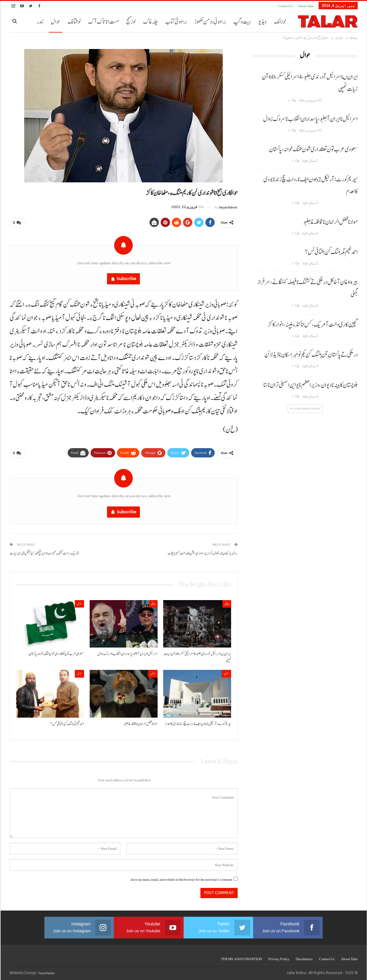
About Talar (306, 6)
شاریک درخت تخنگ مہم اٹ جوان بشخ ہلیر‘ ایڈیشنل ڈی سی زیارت (44, 551)
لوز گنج (131, 22)
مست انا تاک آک (103, 22)
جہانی (227, 601)
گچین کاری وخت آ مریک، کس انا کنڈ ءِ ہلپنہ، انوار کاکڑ (313, 325)
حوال (56, 22)
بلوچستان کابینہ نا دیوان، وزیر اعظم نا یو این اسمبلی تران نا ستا (311, 385)
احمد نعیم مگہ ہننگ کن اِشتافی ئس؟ (331, 252)
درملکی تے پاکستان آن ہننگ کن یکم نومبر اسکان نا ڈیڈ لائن (311, 355)
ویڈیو (262, 22)
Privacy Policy (279, 956)
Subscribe (126, 277)
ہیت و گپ (242, 22)
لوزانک (280, 22)
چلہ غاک (150, 22)
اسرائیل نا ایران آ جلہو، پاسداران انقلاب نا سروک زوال (310, 119)
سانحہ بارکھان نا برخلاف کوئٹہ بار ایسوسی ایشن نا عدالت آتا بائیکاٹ (203, 551)
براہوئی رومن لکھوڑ (210, 22)
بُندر (40, 22)
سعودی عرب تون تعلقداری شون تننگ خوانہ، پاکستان (313, 149)
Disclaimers (304, 956)
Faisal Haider (47, 971)
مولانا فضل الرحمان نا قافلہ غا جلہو (331, 222)
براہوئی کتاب (176, 22)
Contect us (286, 6)
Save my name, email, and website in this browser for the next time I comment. (181, 877)
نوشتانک (74, 22)
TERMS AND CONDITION (242, 956)
